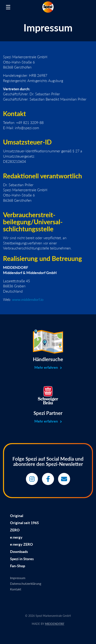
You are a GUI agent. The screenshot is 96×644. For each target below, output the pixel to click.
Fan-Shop (18, 566)
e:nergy (16, 537)
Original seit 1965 (24, 523)
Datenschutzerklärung (26, 583)
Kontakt (16, 589)
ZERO (15, 530)
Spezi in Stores (22, 559)
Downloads (19, 552)
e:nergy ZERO (21, 544)
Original (17, 516)
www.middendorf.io (28, 299)
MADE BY (48, 624)
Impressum (18, 578)
